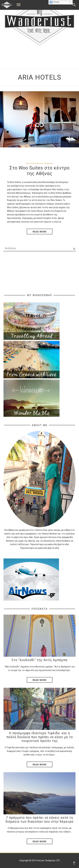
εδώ (67, 544)
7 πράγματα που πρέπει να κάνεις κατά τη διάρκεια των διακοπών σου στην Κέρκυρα (39, 820)
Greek (54, 2)
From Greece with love (35, 163)
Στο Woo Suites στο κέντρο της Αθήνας (39, 171)
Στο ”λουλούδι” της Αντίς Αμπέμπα (39, 660)
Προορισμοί (49, 163)
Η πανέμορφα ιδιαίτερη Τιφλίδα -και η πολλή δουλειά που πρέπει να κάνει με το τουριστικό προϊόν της (40, 737)
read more (40, 232)
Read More (40, 680)
